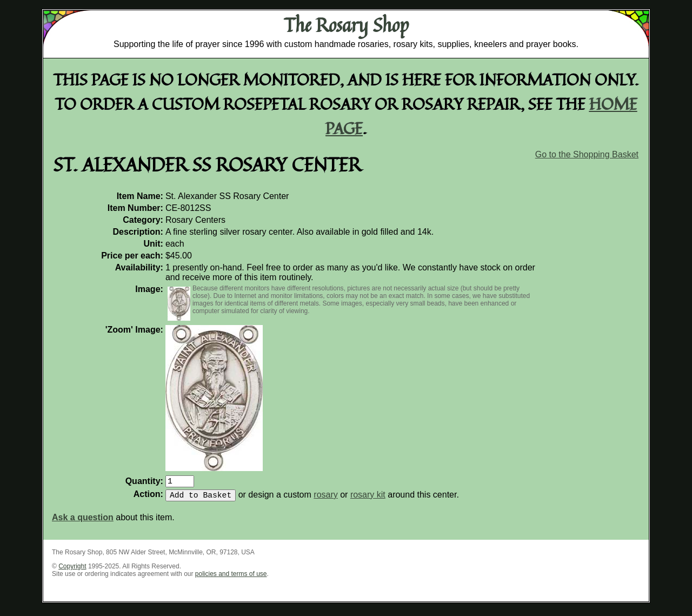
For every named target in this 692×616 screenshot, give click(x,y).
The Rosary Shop (346, 25)
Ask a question (83, 522)
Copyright (72, 571)
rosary (325, 499)
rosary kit (368, 499)
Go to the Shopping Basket (587, 154)
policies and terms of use (231, 578)
